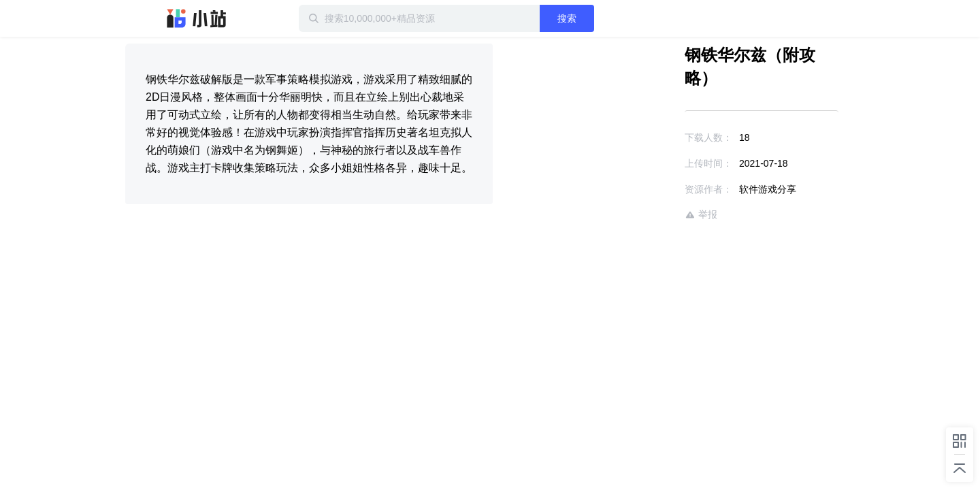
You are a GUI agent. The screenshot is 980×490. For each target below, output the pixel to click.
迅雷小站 (197, 18)
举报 (661, 192)
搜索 (610, 18)
